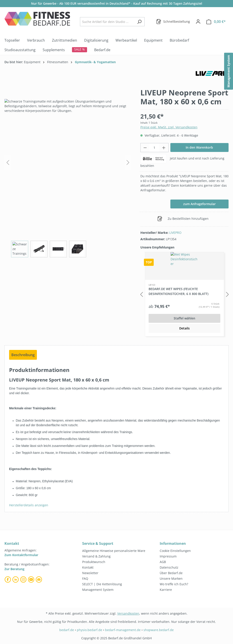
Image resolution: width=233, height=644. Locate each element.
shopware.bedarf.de (159, 630)
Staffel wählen (184, 318)
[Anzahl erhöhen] (164, 148)
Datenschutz (169, 567)
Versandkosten (128, 613)
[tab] (23, 355)
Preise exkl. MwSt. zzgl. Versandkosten (169, 127)
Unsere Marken (171, 578)
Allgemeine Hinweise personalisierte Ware (114, 551)
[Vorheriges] (8, 163)
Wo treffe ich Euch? (174, 584)
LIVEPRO (175, 233)
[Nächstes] (128, 163)
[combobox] (107, 22)
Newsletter (90, 573)
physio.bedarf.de (90, 630)
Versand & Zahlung (96, 556)
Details (184, 328)
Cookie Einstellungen (175, 551)
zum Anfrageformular (199, 204)
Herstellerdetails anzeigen (29, 505)
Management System (98, 590)
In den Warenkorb (199, 147)
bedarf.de (67, 630)
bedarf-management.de (123, 630)
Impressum (168, 556)
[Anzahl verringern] (145, 148)
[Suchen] (139, 22)
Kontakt (88, 567)
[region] (68, 173)
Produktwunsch (94, 562)
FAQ (85, 578)
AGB (163, 562)
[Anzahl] (154, 148)
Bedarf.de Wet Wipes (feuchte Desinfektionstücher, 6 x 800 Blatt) (178, 291)
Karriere (166, 590)
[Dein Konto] (198, 22)
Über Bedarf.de (171, 573)
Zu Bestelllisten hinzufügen (183, 218)
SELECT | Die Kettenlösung (102, 584)
